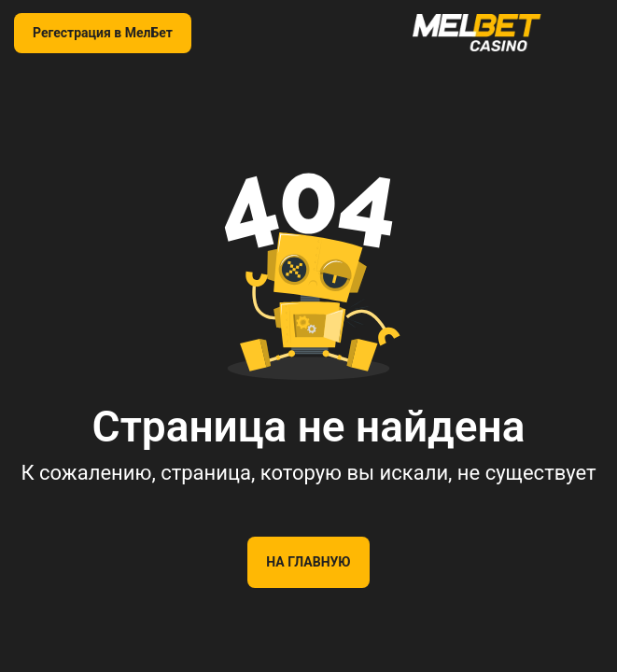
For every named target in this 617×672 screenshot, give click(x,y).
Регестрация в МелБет (103, 33)
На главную (308, 562)
